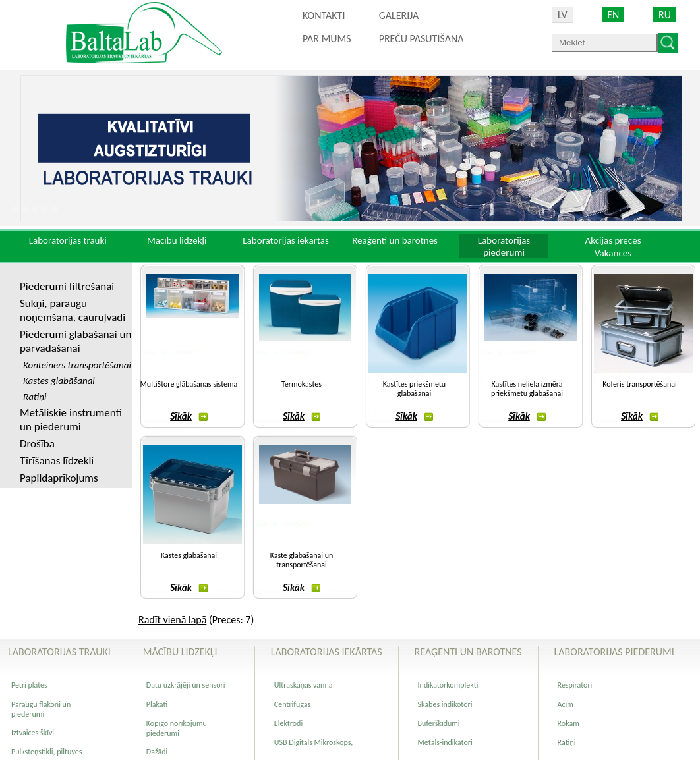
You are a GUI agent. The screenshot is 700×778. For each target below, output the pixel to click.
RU (665, 15)
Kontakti (324, 15)
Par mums (327, 39)
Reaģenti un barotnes (395, 240)
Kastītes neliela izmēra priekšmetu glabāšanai (527, 389)
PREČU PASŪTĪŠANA (422, 39)
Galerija (399, 15)
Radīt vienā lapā (172, 620)
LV (563, 15)
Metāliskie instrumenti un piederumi (71, 420)
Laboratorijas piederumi (504, 246)
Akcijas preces (613, 240)
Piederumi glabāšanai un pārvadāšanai (75, 341)
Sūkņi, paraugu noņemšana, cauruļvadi (73, 310)
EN (613, 15)
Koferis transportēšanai (640, 384)
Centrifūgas (292, 704)
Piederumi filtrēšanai (67, 286)
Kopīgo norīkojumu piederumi (177, 728)
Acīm (566, 704)
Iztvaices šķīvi (33, 733)
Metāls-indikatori (445, 742)
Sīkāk (189, 416)
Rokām (569, 723)
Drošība (37, 444)
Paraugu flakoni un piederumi (41, 709)
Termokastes (302, 384)
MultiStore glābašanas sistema (189, 384)
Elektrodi (288, 723)
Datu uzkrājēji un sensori (186, 685)
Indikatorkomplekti (448, 685)
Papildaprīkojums (59, 478)
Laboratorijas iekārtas (286, 240)
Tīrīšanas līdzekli (57, 461)
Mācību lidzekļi (177, 240)
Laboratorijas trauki (68, 240)
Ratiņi (567, 742)
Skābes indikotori (445, 704)
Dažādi (157, 752)
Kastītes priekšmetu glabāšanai (414, 389)
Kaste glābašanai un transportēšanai (302, 560)
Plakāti (157, 704)
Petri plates (29, 685)
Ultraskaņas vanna (304, 685)
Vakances (613, 253)
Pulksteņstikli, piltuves (46, 752)
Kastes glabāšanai (189, 555)
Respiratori (575, 685)
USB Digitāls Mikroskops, (314, 742)
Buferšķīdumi (439, 723)
